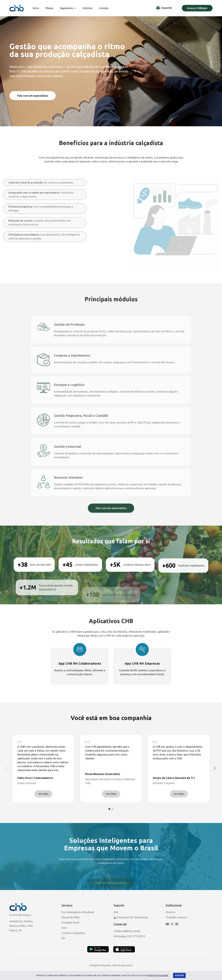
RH (63, 938)
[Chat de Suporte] (164, 8)
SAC (116, 912)
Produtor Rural (70, 923)
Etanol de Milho (71, 917)
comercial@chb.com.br (127, 931)
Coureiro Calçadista (73, 933)
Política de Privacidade (158, 975)
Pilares (49, 8)
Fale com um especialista (33, 96)
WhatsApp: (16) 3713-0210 (129, 936)
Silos (64, 928)
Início (36, 8)
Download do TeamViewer (131, 917)
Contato (104, 8)
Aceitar (179, 975)
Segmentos (68, 8)
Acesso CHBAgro (197, 8)
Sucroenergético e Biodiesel (78, 912)
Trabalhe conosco (176, 917)
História (88, 8)
